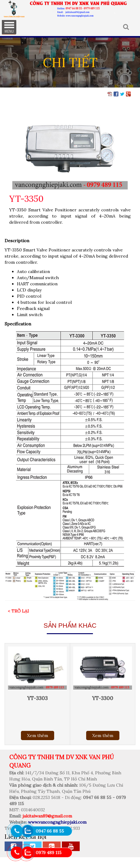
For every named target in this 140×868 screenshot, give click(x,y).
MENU (9, 27)
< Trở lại (18, 611)
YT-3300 (103, 698)
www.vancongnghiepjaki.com (57, 822)
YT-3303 (37, 698)
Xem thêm (38, 736)
